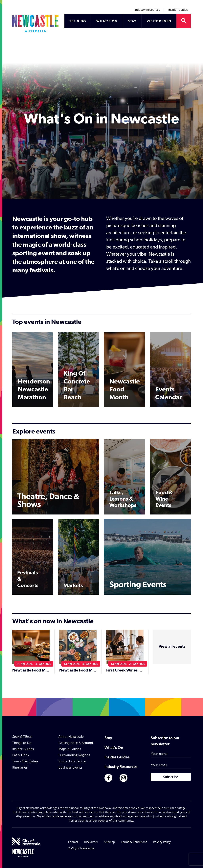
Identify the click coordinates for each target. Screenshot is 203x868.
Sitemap (110, 842)
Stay (108, 738)
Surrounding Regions (74, 755)
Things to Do (22, 743)
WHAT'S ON (107, 21)
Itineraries (20, 767)
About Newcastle (71, 737)
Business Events (70, 767)
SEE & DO (78, 21)
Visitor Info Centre (72, 761)
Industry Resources (147, 10)
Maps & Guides (70, 749)
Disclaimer (91, 842)
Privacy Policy (162, 842)
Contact (73, 842)
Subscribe (171, 777)
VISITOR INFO (159, 21)
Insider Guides (178, 10)
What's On (114, 748)
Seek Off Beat (22, 737)
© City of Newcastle (81, 848)
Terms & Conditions (134, 842)
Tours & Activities (25, 761)
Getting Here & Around (76, 743)
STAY (132, 21)
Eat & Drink (21, 755)
